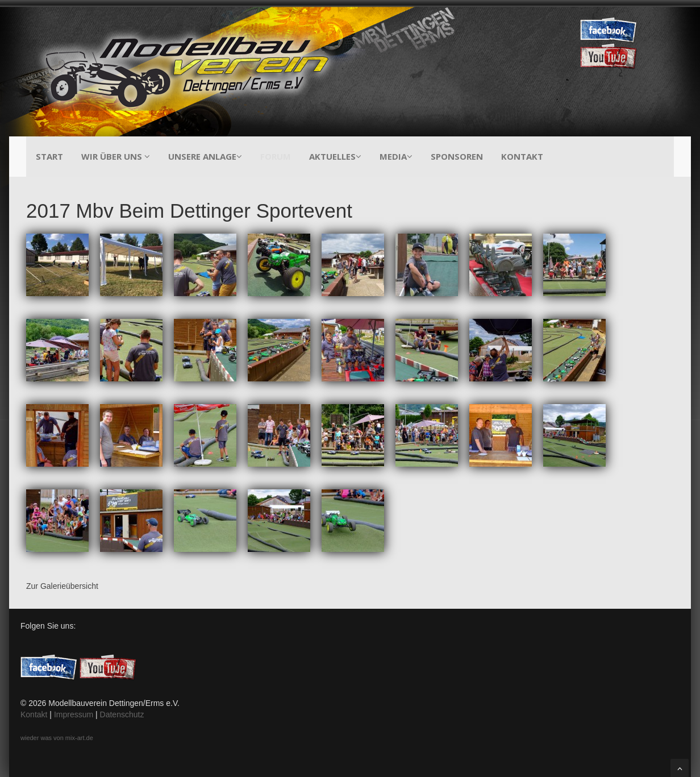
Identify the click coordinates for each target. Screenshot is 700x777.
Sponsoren (457, 156)
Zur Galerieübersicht (62, 586)
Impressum (74, 714)
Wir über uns (116, 156)
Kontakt (522, 156)
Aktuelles (335, 156)
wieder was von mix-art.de (57, 738)
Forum (276, 156)
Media (396, 156)
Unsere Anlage (205, 156)
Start (49, 156)
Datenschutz (122, 714)
